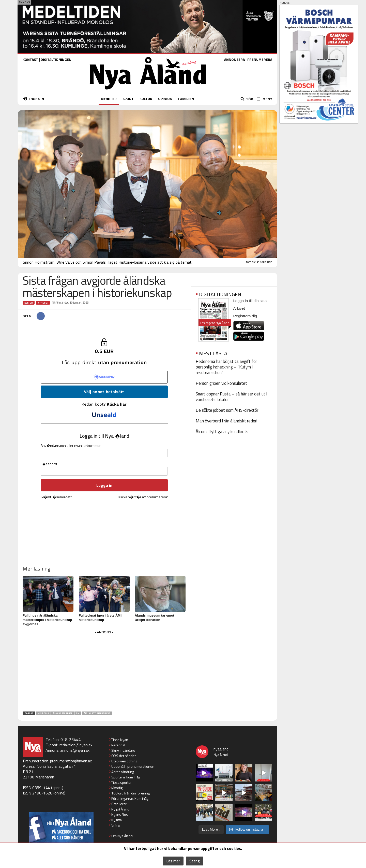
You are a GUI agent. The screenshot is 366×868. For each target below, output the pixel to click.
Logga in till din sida (250, 301)
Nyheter (43, 303)
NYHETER (109, 99)
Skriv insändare (123, 750)
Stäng (195, 861)
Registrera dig (245, 316)
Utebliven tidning (124, 761)
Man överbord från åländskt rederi (226, 421)
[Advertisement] (104, 671)
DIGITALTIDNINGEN (56, 59)
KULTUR (146, 99)
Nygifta (117, 820)
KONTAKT (30, 59)
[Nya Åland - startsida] (148, 91)
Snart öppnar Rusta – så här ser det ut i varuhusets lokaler (231, 397)
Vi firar (116, 825)
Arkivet (239, 308)
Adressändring (123, 772)
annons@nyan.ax (75, 750)
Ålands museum (63, 713)
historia (43, 713)
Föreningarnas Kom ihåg (130, 798)
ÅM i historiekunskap (97, 713)
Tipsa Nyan (120, 740)
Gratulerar (119, 804)
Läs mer (173, 861)
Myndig (117, 788)
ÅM (78, 713)
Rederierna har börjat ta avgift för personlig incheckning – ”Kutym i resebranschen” (226, 367)
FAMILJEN (186, 99)
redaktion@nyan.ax (76, 745)
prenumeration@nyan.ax (71, 761)
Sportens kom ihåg (126, 777)
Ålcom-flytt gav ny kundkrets (222, 432)
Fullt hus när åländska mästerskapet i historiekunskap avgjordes (47, 620)
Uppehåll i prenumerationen (133, 766)
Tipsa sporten (122, 782)
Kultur (29, 303)
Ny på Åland (120, 809)
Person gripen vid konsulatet (221, 383)
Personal (118, 745)
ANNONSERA (234, 59)
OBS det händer (124, 756)
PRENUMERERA (260, 59)
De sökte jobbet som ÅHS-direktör (227, 410)
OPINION (165, 99)
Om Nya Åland (122, 836)
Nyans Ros (120, 814)
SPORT (128, 99)
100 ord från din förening (131, 793)
